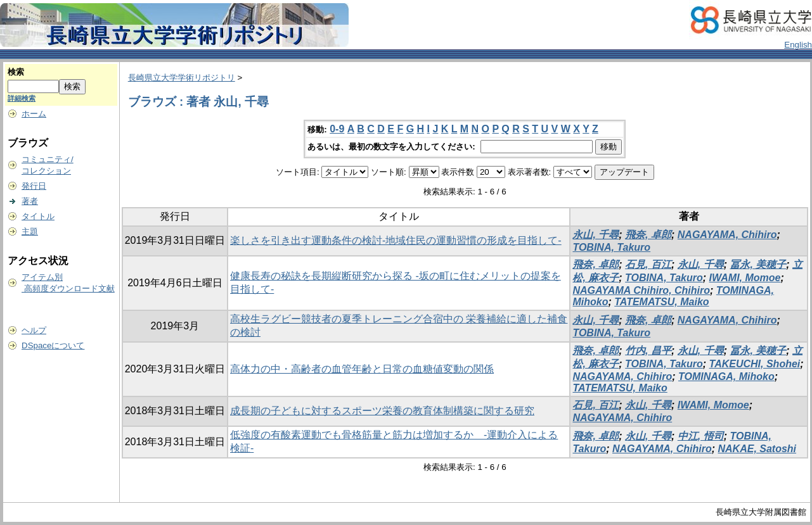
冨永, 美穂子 (758, 264)
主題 (30, 231)
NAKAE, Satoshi (757, 449)
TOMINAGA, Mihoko (726, 376)
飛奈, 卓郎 (648, 235)
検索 (16, 72)
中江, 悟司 (701, 436)
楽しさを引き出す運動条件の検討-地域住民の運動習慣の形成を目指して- (396, 240)
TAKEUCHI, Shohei (755, 364)
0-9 (337, 129)
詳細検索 (22, 98)
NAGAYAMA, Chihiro (727, 235)
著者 (30, 201)
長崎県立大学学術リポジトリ (182, 78)
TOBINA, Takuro (611, 247)
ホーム (34, 114)
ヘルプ (34, 330)
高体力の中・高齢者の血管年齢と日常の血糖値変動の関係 (362, 369)
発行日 (34, 186)
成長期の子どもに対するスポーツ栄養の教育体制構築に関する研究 (382, 411)
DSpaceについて (53, 345)
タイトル (38, 216)
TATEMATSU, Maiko (661, 302)
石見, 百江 (648, 264)
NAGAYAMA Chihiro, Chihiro (641, 290)
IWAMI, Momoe (745, 278)
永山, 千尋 (596, 235)
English (798, 45)
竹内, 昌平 (648, 351)
